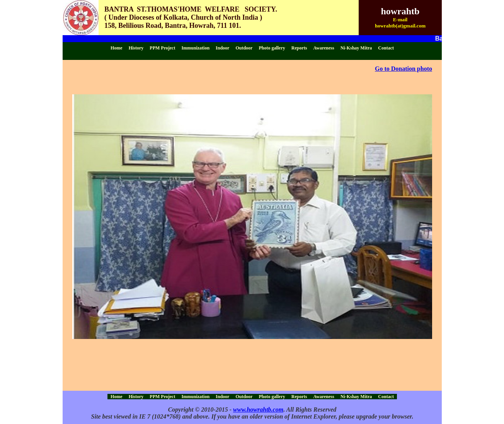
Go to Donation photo (404, 69)
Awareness (324, 48)
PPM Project (162, 48)
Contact (386, 48)
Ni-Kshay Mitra (356, 48)
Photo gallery (272, 48)
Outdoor (244, 48)
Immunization (195, 48)
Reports (299, 48)
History (136, 48)
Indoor (222, 48)
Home (117, 48)
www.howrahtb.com (258, 410)
